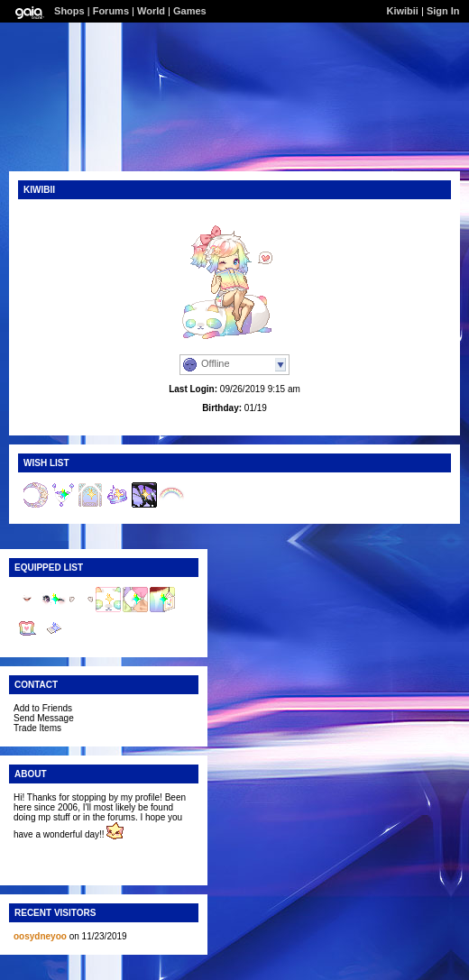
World (151, 11)
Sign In (443, 11)
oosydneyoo (40, 936)
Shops (69, 11)
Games (190, 11)
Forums (111, 11)
